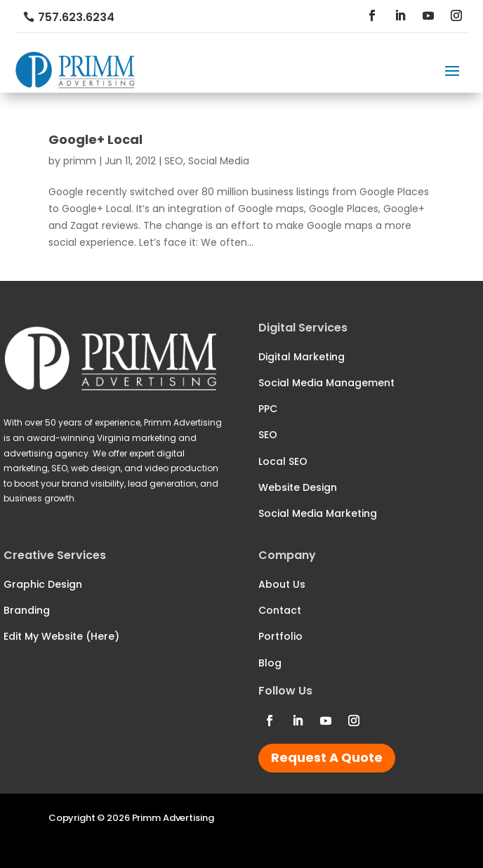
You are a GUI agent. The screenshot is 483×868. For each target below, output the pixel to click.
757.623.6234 (76, 17)
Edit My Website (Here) (61, 636)
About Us (282, 584)
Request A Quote (327, 757)
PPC (268, 409)
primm (80, 161)
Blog (270, 663)
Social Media (219, 161)
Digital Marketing (302, 357)
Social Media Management (326, 383)
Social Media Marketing (318, 513)
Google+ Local (95, 139)
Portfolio (280, 636)
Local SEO (283, 461)
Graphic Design (43, 584)
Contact (280, 610)
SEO (174, 161)
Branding (27, 610)
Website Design (298, 487)
